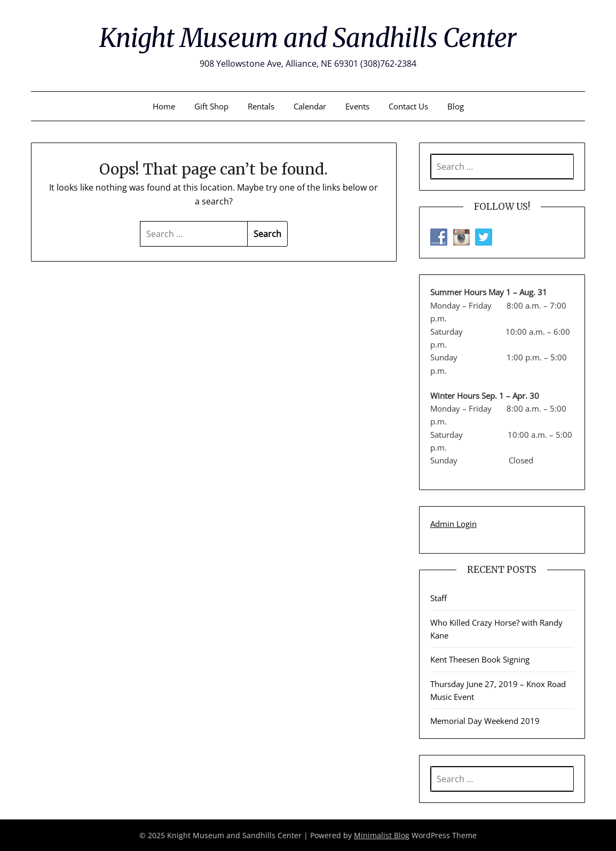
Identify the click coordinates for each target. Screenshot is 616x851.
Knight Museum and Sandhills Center (308, 38)
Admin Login (453, 524)
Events (357, 106)
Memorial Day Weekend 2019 (485, 721)
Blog (456, 106)
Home (164, 106)
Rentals (261, 106)
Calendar (310, 106)
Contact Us (408, 106)
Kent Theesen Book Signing (480, 659)
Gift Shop (211, 106)
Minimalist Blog (382, 835)
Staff (439, 598)
